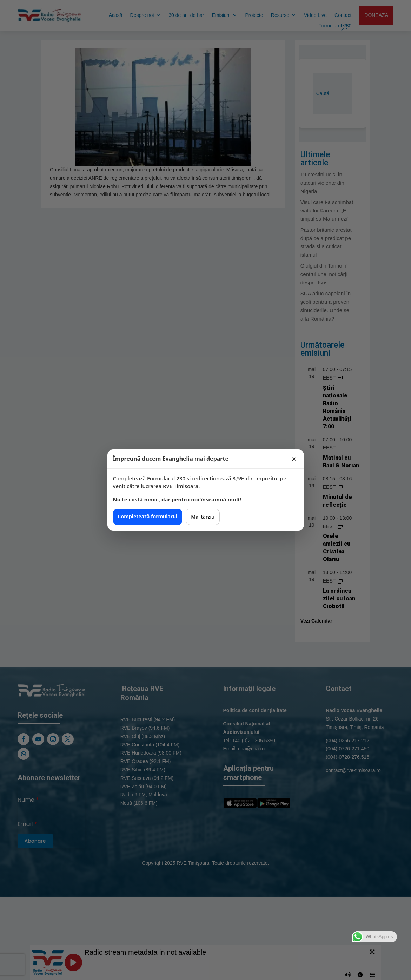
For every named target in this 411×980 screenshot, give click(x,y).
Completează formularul (148, 516)
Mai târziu (203, 517)
